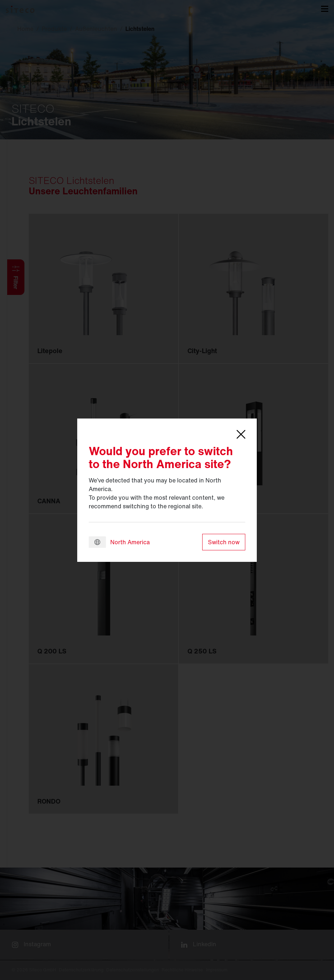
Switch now (224, 542)
